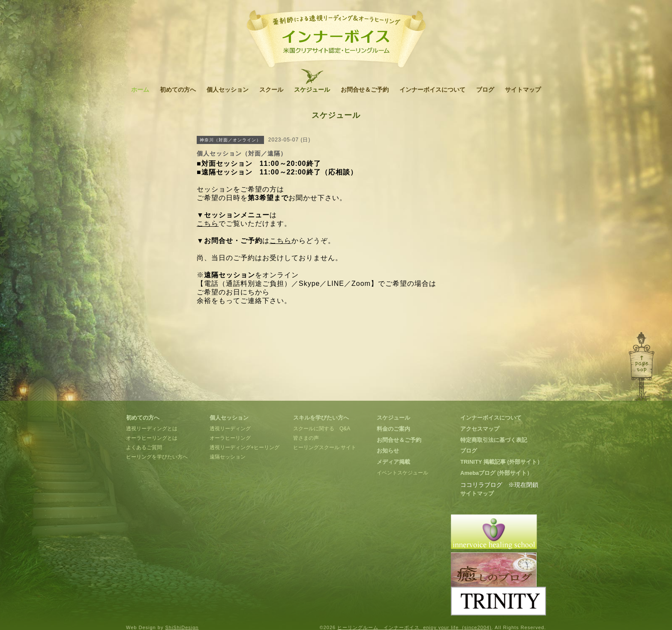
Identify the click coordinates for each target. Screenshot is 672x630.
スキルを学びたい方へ (321, 418)
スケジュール (312, 90)
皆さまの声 (306, 438)
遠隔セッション (228, 457)
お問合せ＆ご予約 (365, 90)
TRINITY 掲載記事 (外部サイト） (501, 462)
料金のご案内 (393, 429)
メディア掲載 (393, 462)
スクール (271, 90)
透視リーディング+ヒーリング (244, 447)
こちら (208, 223)
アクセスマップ (480, 429)
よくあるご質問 (144, 447)
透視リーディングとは (152, 429)
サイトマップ (523, 90)
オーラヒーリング (230, 438)
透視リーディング (230, 429)
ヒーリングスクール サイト (325, 447)
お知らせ (388, 451)
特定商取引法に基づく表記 (494, 440)
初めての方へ (178, 90)
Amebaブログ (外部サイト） (496, 473)
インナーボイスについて (432, 90)
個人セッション (228, 90)
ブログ (485, 90)
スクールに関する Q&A (322, 429)
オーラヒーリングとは (152, 438)
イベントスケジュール (402, 473)
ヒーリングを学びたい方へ (157, 457)
